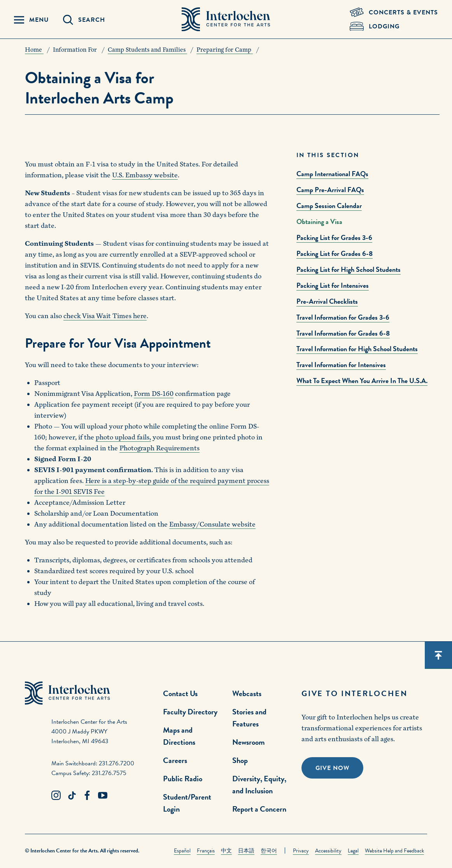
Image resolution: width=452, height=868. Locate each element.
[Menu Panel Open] (32, 20)
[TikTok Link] (72, 796)
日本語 (246, 851)
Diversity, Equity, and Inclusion (259, 785)
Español (182, 851)
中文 (226, 851)
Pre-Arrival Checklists (327, 301)
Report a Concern (259, 809)
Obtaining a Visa (319, 221)
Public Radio (183, 779)
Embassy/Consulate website (212, 524)
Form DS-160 (154, 394)
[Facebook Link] (87, 796)
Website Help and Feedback (394, 851)
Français (206, 851)
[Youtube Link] (103, 796)
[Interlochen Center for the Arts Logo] (226, 19)
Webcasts (247, 693)
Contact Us (180, 693)
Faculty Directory (190, 712)
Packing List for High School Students (349, 269)
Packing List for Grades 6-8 (335, 253)
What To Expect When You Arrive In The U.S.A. (362, 381)
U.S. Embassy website (145, 175)
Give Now (332, 768)
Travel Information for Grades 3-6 (343, 317)
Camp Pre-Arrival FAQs (330, 190)
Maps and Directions (179, 736)
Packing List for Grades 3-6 (334, 237)
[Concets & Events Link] (394, 12)
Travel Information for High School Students (357, 349)
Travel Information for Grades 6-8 (343, 333)
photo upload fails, (123, 437)
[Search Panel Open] (84, 20)
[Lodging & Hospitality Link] (394, 26)
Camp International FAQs (332, 174)
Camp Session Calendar (329, 206)
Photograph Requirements (159, 448)
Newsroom (249, 742)
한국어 (269, 851)
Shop (240, 760)
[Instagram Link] (56, 796)
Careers (175, 760)
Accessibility (328, 851)
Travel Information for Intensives (341, 365)
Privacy (301, 851)
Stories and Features (249, 718)
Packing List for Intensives (333, 285)
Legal (353, 851)
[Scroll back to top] (438, 655)
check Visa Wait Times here (105, 316)
